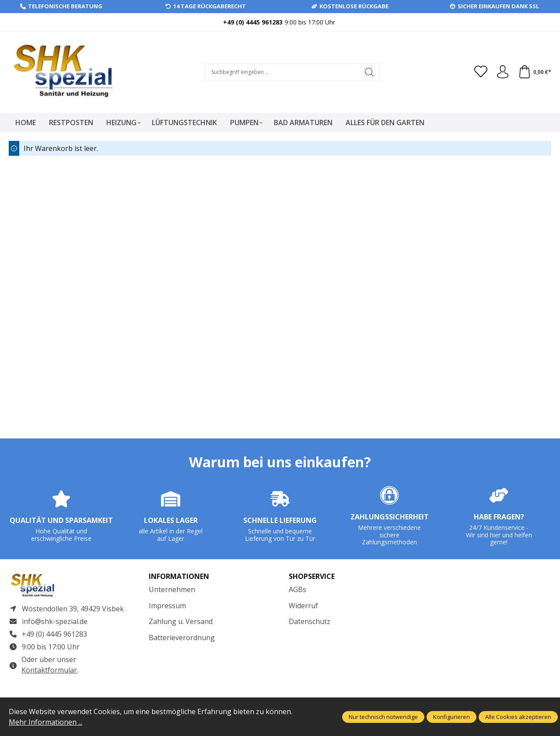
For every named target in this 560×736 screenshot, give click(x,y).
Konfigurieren (451, 717)
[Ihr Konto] (503, 72)
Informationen (179, 576)
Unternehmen (172, 589)
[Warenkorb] (535, 72)
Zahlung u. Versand (181, 621)
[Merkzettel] (481, 72)
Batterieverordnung (182, 638)
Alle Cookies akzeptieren (518, 717)
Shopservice (312, 576)
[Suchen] (369, 72)
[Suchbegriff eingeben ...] (282, 72)
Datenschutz (310, 621)
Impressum (167, 606)
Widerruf (303, 606)
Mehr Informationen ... (45, 722)
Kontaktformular (49, 670)
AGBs (297, 589)
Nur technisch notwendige (383, 717)
